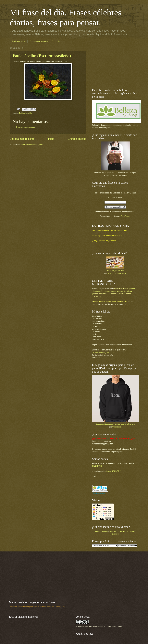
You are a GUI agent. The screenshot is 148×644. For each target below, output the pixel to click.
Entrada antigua (77, 139)
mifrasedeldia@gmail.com (103, 352)
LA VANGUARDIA (114, 471)
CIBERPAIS (97, 466)
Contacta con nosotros (39, 41)
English (97, 531)
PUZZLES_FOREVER (115, 271)
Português (131, 531)
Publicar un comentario (26, 127)
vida (30, 113)
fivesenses (117, 427)
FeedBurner (126, 216)
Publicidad (56, 41)
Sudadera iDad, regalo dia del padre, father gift (115, 424)
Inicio (51, 139)
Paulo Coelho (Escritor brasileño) (42, 56)
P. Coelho (23, 113)
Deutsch (113, 531)
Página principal (19, 41)
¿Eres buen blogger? (99, 493)
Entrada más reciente (22, 139)
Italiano (105, 531)
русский (115, 534)
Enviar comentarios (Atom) (33, 145)
